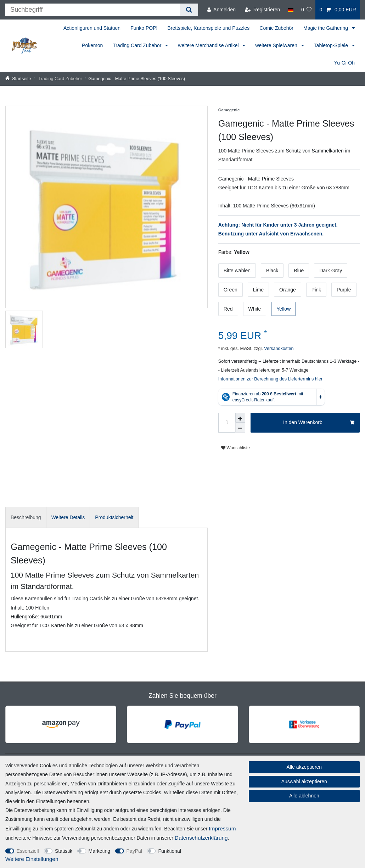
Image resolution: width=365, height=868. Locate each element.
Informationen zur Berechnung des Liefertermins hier (270, 379)
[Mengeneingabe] (227, 423)
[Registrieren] (262, 10)
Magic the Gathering (326, 28)
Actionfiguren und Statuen (92, 28)
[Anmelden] (221, 10)
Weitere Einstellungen (32, 859)
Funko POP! (144, 28)
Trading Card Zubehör (138, 45)
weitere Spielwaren (277, 45)
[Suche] (189, 10)
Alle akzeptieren (304, 767)
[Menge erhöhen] (240, 418)
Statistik (64, 851)
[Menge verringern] (240, 428)
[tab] (26, 517)
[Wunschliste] (307, 10)
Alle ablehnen (304, 796)
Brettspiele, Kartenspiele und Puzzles (208, 28)
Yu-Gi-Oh (344, 63)
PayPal (134, 851)
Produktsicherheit (114, 517)
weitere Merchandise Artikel (209, 45)
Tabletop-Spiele (332, 45)
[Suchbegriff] (93, 10)
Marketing (99, 851)
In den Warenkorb (319, 423)
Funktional (170, 851)
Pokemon (92, 45)
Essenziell (28, 851)
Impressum (222, 828)
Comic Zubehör (276, 28)
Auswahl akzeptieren (304, 781)
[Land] (290, 10)
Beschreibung (26, 517)
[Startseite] (18, 79)
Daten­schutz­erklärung (201, 838)
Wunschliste (235, 448)
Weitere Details (68, 517)
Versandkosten (278, 349)
